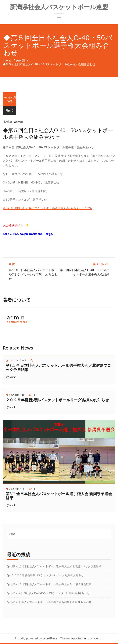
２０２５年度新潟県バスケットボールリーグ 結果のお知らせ (57, 400)
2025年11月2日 (17, 489)
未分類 (21, 60)
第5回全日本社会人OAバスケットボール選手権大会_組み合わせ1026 (47, 208)
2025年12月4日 (17, 395)
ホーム (7, 60)
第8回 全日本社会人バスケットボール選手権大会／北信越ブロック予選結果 (58, 367)
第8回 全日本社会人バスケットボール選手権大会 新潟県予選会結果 (59, 496)
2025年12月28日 (18, 360)
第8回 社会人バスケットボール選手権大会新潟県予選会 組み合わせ (51, 602)
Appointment (79, 638)
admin (19, 122)
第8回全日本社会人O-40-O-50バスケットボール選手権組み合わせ (50, 593)
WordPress (50, 638)
